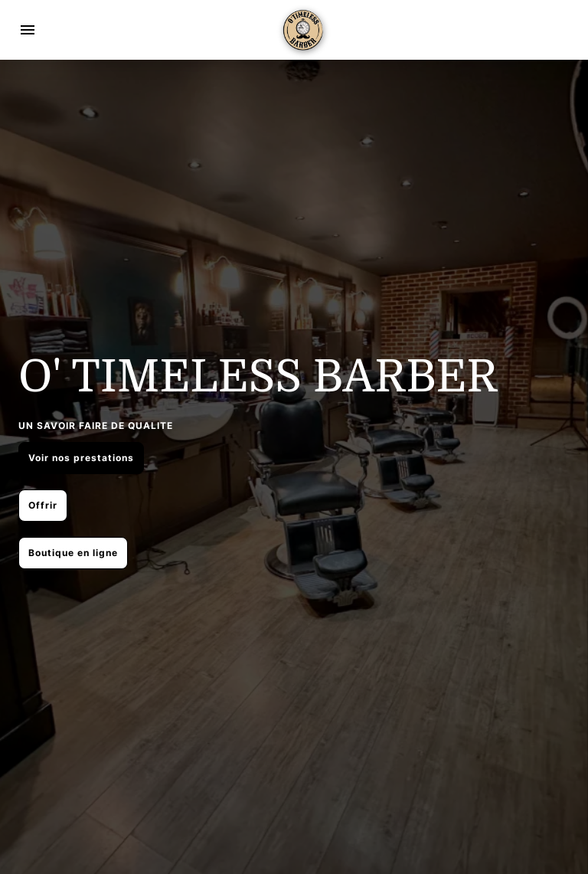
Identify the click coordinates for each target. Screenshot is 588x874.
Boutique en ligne (73, 553)
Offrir (43, 505)
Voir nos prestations (81, 458)
